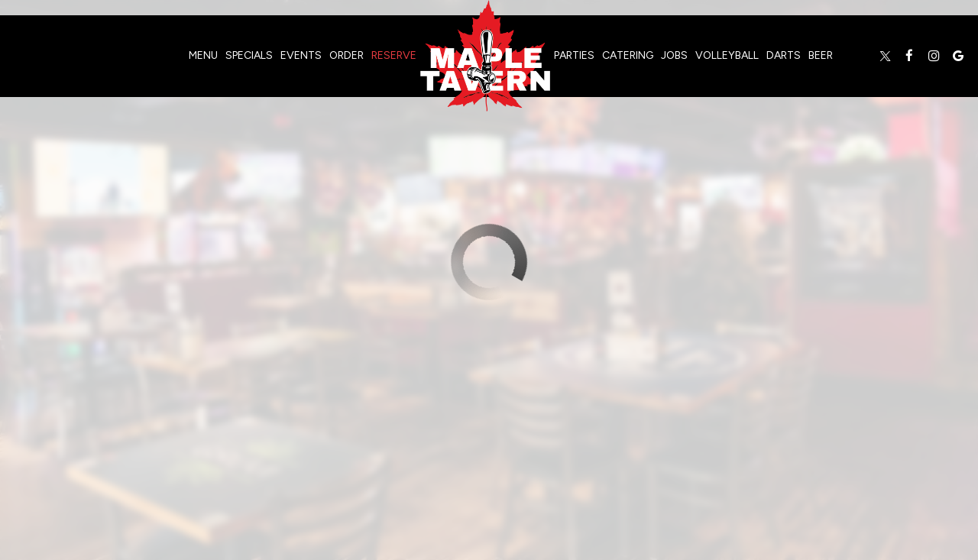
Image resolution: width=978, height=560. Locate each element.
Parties (574, 55)
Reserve (394, 55)
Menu (203, 55)
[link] (485, 56)
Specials (249, 55)
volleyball (727, 55)
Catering (628, 55)
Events (301, 55)
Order (347, 55)
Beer (821, 55)
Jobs (674, 55)
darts (784, 55)
